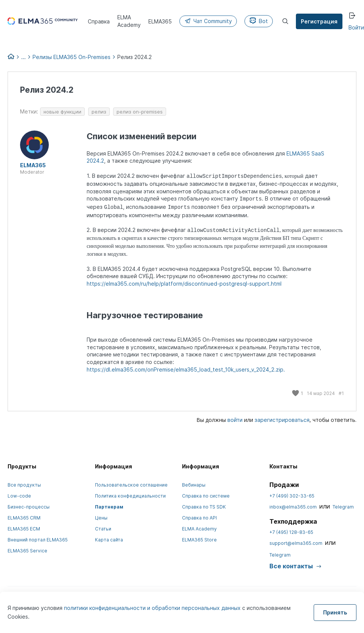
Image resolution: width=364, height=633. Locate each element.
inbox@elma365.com (293, 507)
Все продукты (24, 485)
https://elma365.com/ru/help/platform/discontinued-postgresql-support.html (184, 284)
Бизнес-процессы (29, 507)
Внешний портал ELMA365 (38, 540)
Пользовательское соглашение (131, 485)
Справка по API (199, 518)
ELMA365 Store (199, 540)
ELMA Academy (199, 529)
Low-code (19, 496)
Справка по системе (206, 496)
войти (235, 420)
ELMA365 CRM (24, 518)
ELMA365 (33, 165)
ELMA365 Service (27, 551)
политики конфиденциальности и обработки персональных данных (153, 608)
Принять (335, 612)
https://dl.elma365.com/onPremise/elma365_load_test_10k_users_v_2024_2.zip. (186, 369)
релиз (99, 112)
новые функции (62, 112)
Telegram (343, 507)
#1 (341, 393)
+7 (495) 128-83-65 (291, 532)
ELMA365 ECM (24, 529)
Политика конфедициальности (130, 496)
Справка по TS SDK (204, 507)
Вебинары (194, 485)
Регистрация (319, 21)
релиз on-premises (140, 112)
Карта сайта (109, 540)
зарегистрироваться (282, 420)
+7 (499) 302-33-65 (292, 496)
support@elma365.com (296, 543)
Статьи (103, 529)
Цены (101, 518)
